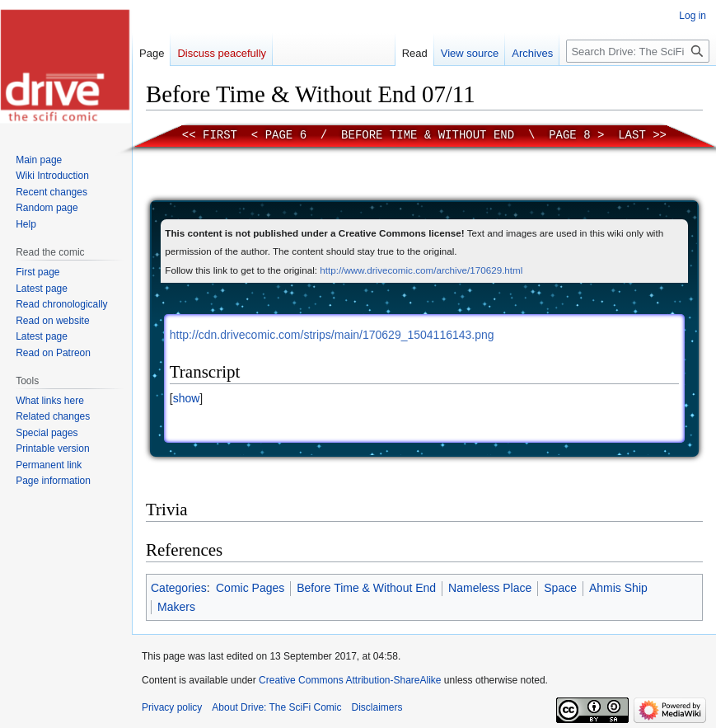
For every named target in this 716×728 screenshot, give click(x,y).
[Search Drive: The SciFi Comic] (638, 51)
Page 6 (286, 135)
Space (560, 588)
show (187, 398)
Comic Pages (250, 588)
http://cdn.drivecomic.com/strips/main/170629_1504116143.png (332, 335)
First (220, 135)
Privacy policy (172, 707)
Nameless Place (490, 588)
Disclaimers (377, 707)
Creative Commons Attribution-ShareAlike (350, 680)
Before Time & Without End (428, 135)
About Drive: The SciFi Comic (276, 707)
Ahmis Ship (618, 588)
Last (632, 135)
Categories (179, 588)
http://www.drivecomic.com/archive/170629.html (421, 270)
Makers (176, 607)
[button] (186, 398)
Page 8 (569, 135)
